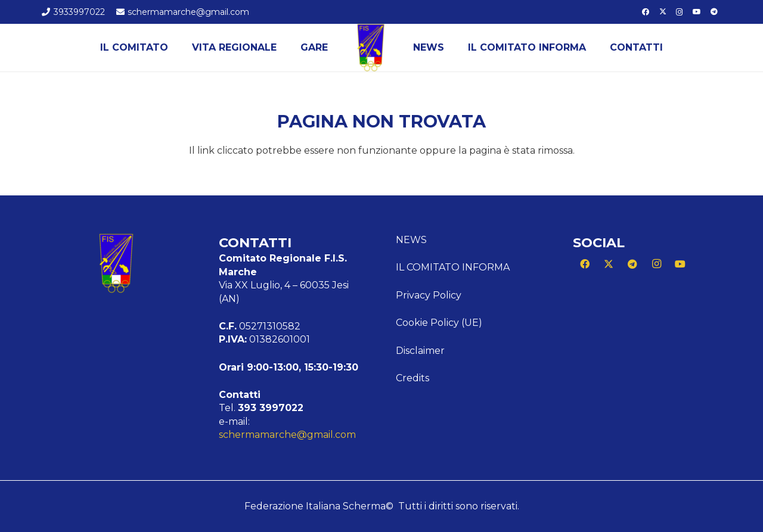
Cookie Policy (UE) (439, 323)
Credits (412, 378)
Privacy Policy (429, 295)
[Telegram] (714, 12)
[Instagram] (680, 12)
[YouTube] (697, 12)
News (411, 240)
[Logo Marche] (371, 48)
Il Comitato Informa (453, 267)
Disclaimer (420, 351)
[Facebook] (646, 12)
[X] (663, 12)
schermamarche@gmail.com (287, 435)
